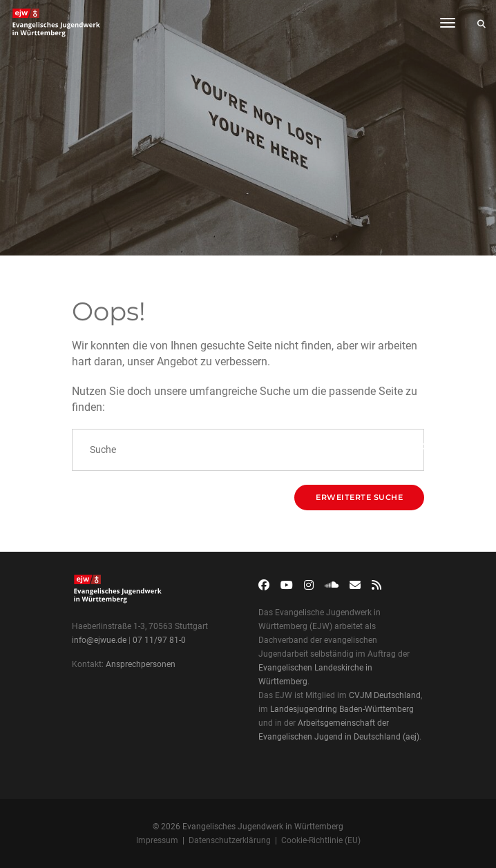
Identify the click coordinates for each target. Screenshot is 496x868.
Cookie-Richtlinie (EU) (321, 840)
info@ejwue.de (99, 640)
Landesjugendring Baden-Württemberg (342, 709)
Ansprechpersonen (141, 664)
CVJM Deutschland (385, 695)
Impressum (157, 840)
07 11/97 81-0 (159, 640)
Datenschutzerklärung (230, 840)
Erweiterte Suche (359, 497)
